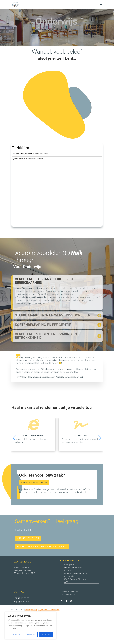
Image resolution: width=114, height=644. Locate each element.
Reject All (31, 634)
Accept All (46, 634)
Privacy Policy (31, 610)
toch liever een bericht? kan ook (42, 546)
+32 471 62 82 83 (28, 538)
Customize (15, 634)
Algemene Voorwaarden (49, 610)
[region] (30, 626)
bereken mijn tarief (34, 482)
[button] (100, 438)
